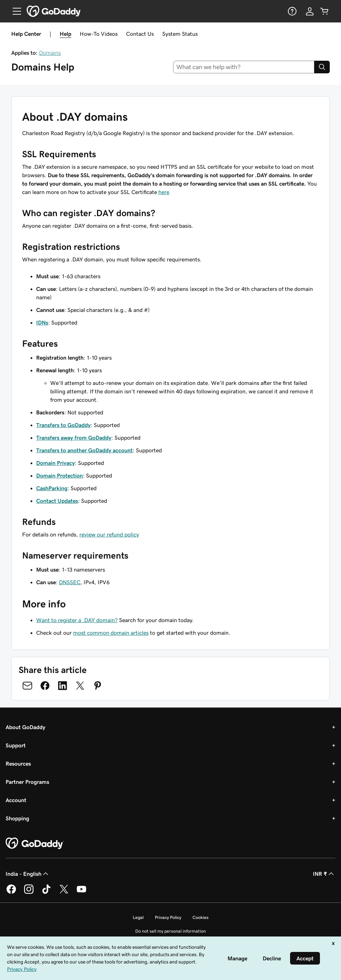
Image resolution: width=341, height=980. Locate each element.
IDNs (42, 322)
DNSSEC (70, 582)
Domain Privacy (55, 463)
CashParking (52, 488)
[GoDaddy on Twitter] (64, 893)
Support (16, 745)
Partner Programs (27, 782)
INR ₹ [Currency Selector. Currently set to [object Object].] (324, 874)
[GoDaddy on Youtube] (81, 893)
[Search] (322, 67)
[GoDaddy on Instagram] (29, 893)
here (164, 192)
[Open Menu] (14, 11)
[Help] (291, 11)
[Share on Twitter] (80, 686)
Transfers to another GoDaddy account (84, 450)
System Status (180, 34)
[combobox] (244, 67)
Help (65, 34)
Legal (138, 917)
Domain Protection (60, 475)
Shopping (17, 818)
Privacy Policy (168, 917)
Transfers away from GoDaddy (74, 438)
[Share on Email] (27, 686)
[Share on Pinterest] (98, 686)
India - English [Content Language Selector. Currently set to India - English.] (28, 874)
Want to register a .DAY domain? (77, 620)
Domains (50, 53)
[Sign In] (310, 11)
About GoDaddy (25, 727)
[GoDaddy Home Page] (35, 844)
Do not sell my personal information (170, 931)
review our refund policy (109, 534)
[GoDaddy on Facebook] (11, 893)
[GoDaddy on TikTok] (46, 893)
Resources (18, 764)
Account (16, 800)
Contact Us (140, 34)
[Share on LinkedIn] (63, 686)
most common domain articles (111, 633)
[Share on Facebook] (45, 686)
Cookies (201, 917)
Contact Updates (57, 501)
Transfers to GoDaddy (63, 425)
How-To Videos (99, 34)
